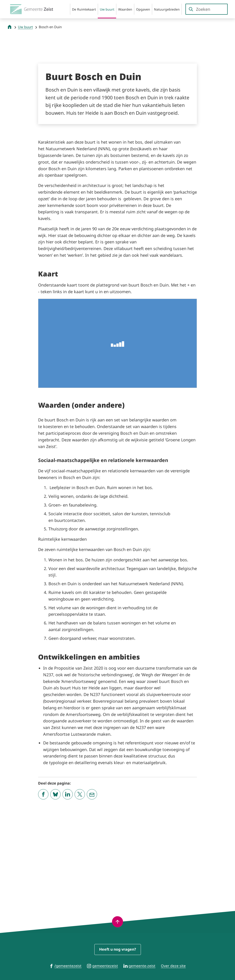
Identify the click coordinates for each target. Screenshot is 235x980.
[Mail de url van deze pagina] (92, 884)
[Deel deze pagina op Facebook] (43, 884)
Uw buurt (25, 27)
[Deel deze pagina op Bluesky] (55, 884)
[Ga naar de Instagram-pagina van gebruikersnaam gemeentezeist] (102, 966)
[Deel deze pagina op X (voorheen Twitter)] (80, 884)
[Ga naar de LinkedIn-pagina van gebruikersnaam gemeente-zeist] (140, 966)
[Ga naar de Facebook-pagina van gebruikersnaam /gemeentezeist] (66, 966)
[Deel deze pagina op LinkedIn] (68, 884)
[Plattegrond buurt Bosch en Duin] (117, 343)
